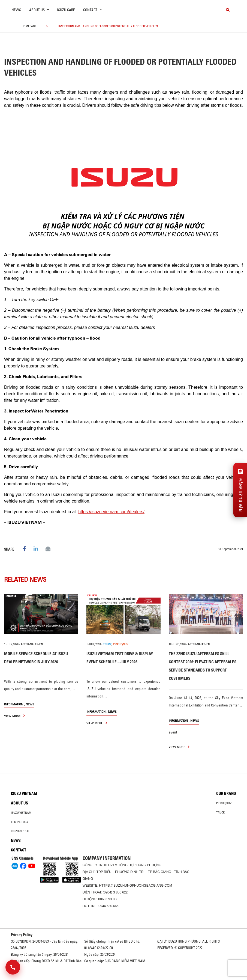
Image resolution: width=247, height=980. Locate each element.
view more (14, 716)
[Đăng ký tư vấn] (240, 490)
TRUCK (107, 644)
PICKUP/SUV (121, 644)
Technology (20, 822)
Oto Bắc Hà (123, 978)
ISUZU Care (66, 10)
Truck (220, 812)
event (173, 732)
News (16, 10)
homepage (29, 26)
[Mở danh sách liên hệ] (13, 967)
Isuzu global (20, 831)
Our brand (226, 794)
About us (19, 803)
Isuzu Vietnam (24, 794)
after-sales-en (32, 644)
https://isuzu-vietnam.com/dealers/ (111, 512)
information (14, 704)
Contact (19, 850)
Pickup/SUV (224, 803)
